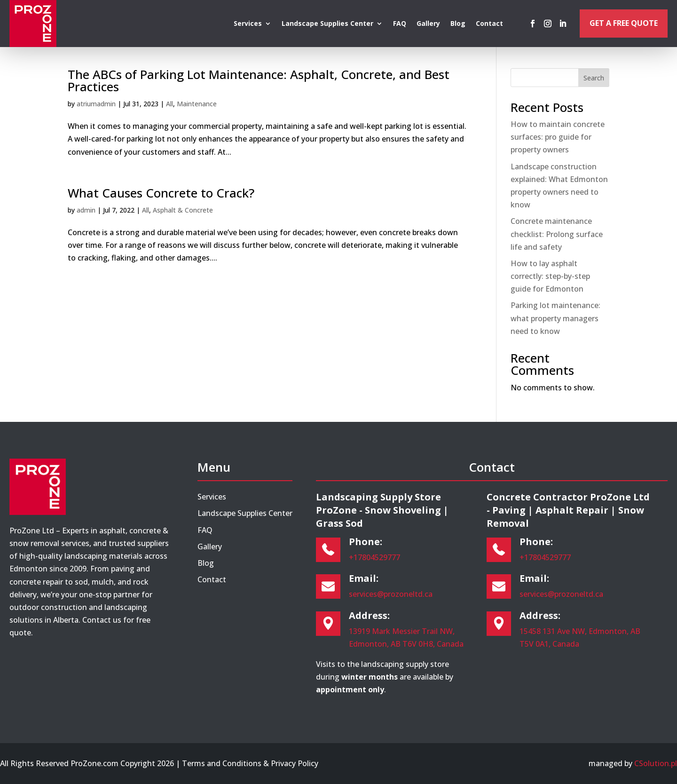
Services (248, 24)
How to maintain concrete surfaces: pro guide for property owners (558, 137)
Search (594, 78)
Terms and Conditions (222, 763)
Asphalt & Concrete (183, 210)
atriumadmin (96, 104)
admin (86, 210)
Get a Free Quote (624, 23)
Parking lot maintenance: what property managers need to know (555, 318)
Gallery (428, 24)
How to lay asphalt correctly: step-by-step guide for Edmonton (550, 276)
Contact (489, 24)
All (169, 104)
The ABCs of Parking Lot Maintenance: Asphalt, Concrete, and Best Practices (259, 80)
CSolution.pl (656, 763)
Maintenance (197, 104)
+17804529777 (374, 557)
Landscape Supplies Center (327, 24)
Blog (458, 24)
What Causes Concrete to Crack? (161, 193)
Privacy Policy (295, 763)
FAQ (400, 24)
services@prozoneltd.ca (391, 594)
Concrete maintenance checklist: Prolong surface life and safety (557, 234)
